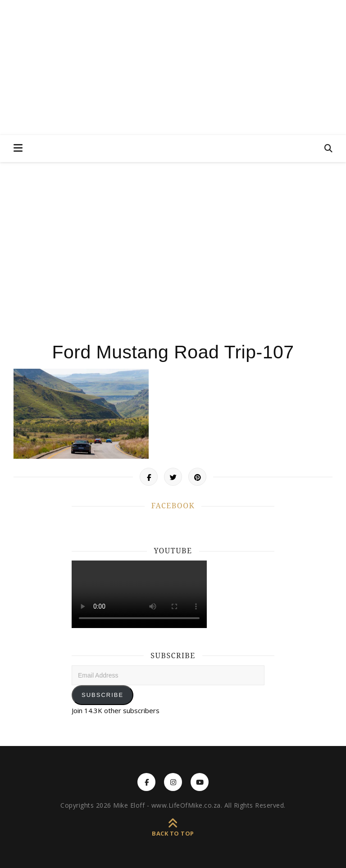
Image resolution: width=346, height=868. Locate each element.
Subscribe (102, 695)
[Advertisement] (173, 248)
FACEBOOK (173, 506)
